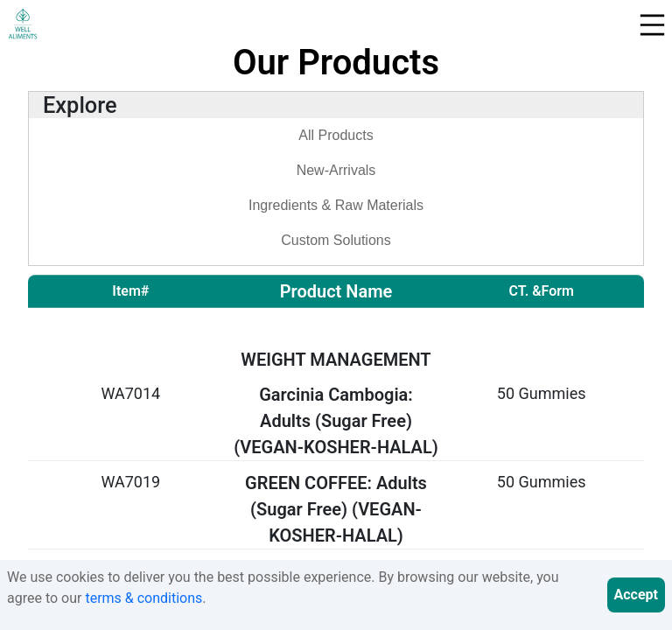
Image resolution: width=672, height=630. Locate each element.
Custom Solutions (336, 240)
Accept (636, 595)
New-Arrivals (336, 170)
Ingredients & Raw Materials (336, 205)
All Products (336, 135)
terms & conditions (143, 598)
